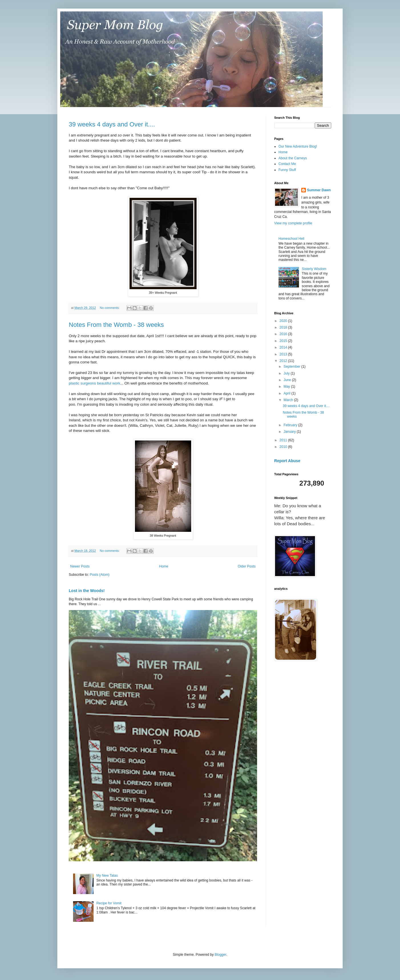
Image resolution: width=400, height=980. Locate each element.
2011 (284, 440)
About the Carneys (293, 158)
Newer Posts (80, 566)
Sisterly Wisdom (314, 269)
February (291, 425)
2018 (284, 327)
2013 (284, 354)
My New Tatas (107, 876)
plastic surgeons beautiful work (94, 383)
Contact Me (287, 164)
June (288, 380)
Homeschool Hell (291, 239)
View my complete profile (293, 223)
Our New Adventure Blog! (298, 146)
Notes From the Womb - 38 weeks (116, 325)
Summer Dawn (319, 190)
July (287, 373)
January (290, 432)
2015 (284, 341)
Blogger (220, 955)
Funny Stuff (287, 170)
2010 (284, 447)
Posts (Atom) (99, 575)
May (287, 387)
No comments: (110, 308)
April (287, 393)
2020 (284, 321)
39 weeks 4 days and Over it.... (112, 124)
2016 (284, 334)
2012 (284, 361)
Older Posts (247, 566)
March (289, 400)
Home (164, 566)
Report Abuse (287, 461)
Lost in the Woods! (87, 591)
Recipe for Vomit (109, 903)
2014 (284, 347)
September (292, 367)
